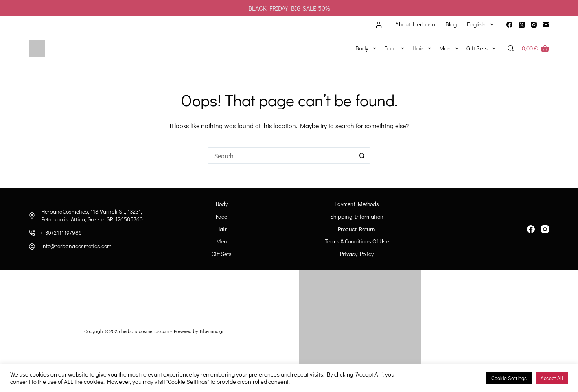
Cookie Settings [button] (509, 378)
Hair (423, 48)
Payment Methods (357, 204)
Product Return (357, 229)
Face (396, 48)
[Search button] (362, 155)
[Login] (379, 25)
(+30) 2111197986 (61, 233)
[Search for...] (281, 155)
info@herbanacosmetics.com (76, 246)
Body (367, 48)
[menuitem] (480, 24)
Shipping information (357, 217)
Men (450, 48)
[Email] (546, 25)
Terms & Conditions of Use (357, 241)
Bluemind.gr (212, 331)
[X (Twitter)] (522, 25)
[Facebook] (509, 25)
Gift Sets (483, 48)
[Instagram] (534, 25)
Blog (451, 24)
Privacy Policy (357, 254)
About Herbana (415, 24)
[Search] (511, 48)
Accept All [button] (552, 378)
